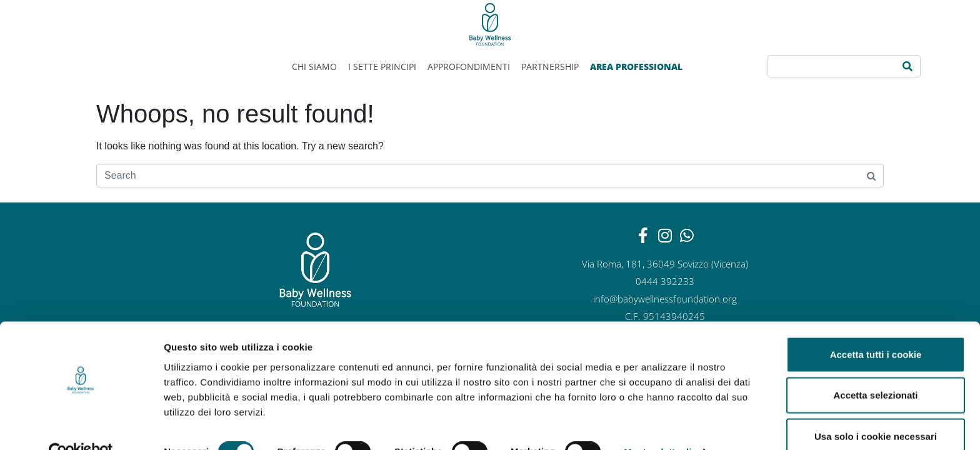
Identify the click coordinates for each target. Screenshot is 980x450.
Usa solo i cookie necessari (876, 409)
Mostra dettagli (657, 425)
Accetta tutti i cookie (876, 327)
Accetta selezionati (875, 368)
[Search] (907, 66)
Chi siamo (314, 67)
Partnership (550, 67)
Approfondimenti (469, 67)
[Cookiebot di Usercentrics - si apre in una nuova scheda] (81, 426)
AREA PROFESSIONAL (636, 67)
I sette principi (382, 67)
